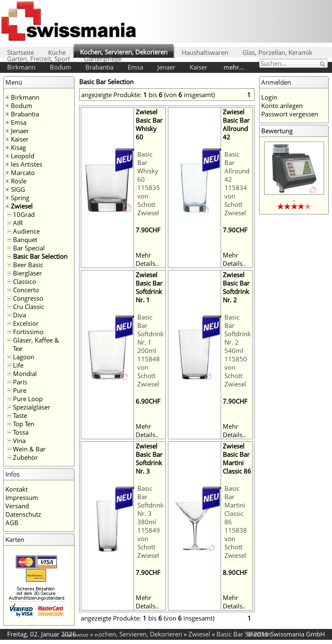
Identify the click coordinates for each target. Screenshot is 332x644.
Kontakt (17, 489)
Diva (19, 315)
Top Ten (24, 424)
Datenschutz (23, 514)
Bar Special (29, 248)
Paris (20, 382)
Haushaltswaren (205, 52)
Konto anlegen (282, 106)
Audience (26, 231)
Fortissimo (28, 332)
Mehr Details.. (147, 259)
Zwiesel (22, 206)
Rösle (19, 181)
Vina (19, 440)
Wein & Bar (29, 449)
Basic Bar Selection (40, 256)
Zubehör (25, 457)
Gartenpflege (103, 59)
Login (269, 97)
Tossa (21, 432)
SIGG (18, 189)
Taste (20, 415)
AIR (18, 223)
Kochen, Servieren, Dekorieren (124, 52)
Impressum (22, 497)
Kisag (18, 147)
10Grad (24, 214)
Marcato (23, 173)
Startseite (21, 52)
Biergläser (27, 273)
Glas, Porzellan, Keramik (277, 52)
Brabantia (99, 67)
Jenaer (166, 67)
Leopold (23, 156)
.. (294, 199)
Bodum (60, 67)
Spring (20, 198)
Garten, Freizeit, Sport (39, 59)
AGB (12, 523)
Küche (57, 52)
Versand (17, 506)
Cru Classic (28, 307)
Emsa (135, 67)
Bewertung (277, 131)
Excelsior (26, 323)
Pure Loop (28, 399)
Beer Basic (28, 265)
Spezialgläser (32, 407)
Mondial (25, 374)
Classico (24, 281)
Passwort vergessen (290, 114)
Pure (20, 390)
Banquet (25, 240)
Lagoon (24, 357)
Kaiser (198, 67)
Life (18, 365)
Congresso (28, 298)
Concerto (26, 290)
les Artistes (27, 164)
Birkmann (21, 67)
